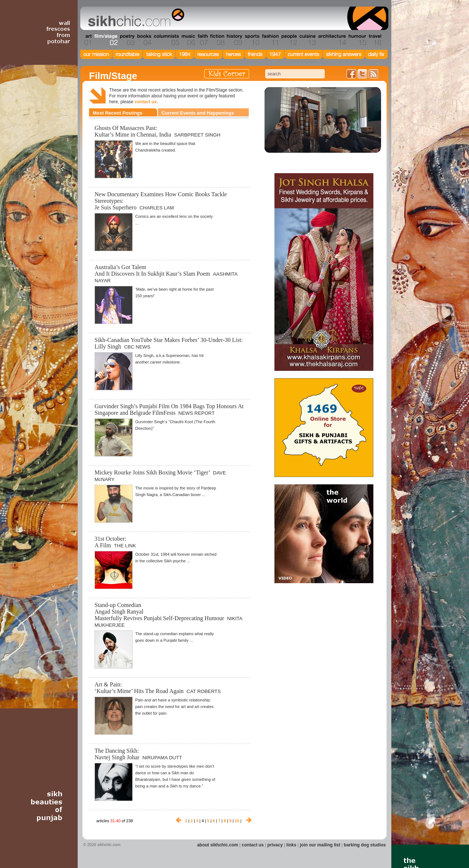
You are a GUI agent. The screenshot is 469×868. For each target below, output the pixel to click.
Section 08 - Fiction (217, 40)
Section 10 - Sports (252, 40)
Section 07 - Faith (202, 40)
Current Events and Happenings (198, 113)
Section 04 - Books (143, 40)
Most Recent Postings (118, 113)
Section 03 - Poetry (126, 40)
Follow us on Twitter (362, 74)
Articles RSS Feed (373, 74)
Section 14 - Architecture (331, 40)
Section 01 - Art (86, 40)
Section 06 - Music (188, 40)
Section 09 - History (234, 40)
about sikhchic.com (218, 845)
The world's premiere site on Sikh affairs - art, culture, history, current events (134, 18)
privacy (275, 845)
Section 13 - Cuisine (307, 40)
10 (237, 821)
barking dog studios (365, 845)
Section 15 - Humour (357, 40)
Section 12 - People (289, 40)
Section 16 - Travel (374, 40)
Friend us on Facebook (351, 74)
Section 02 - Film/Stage (105, 40)
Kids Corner (227, 74)
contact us (145, 102)
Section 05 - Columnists (166, 40)
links (291, 845)
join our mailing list (320, 845)
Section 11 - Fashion (270, 40)
